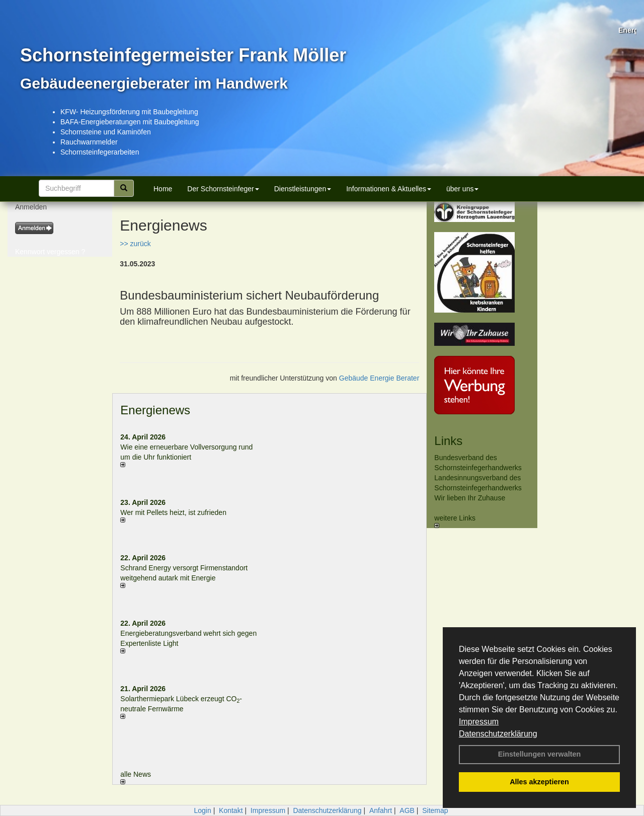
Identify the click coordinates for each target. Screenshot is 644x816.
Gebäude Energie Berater (379, 378)
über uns (462, 189)
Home (163, 189)
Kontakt (231, 810)
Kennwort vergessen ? (50, 252)
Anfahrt (381, 810)
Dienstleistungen (303, 189)
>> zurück (135, 244)
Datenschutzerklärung (498, 734)
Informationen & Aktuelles (389, 189)
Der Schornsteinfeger (223, 189)
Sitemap (435, 810)
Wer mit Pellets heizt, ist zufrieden (173, 512)
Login (202, 810)
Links (448, 441)
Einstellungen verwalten (540, 754)
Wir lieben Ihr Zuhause (470, 498)
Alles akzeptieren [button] (539, 782)
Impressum (479, 722)
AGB (407, 810)
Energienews (155, 410)
